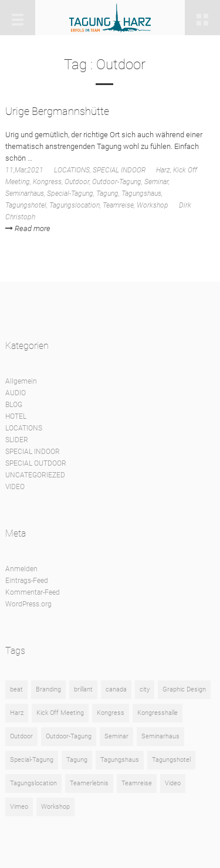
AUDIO (16, 393)
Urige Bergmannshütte (57, 111)
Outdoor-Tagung (117, 182)
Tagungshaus (141, 194)
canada (116, 689)
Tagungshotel (26, 205)
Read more (28, 228)
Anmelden (21, 569)
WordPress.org (28, 604)
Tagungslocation (75, 205)
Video (173, 783)
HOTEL (16, 416)
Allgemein (21, 381)
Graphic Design (184, 689)
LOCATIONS (72, 170)
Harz (163, 170)
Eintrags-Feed (27, 581)
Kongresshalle (158, 713)
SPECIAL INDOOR (119, 170)
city (145, 689)
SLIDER (17, 440)
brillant (83, 689)
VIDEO (15, 487)
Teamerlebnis (89, 783)
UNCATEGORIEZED (35, 475)
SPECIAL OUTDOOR (36, 463)
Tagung (107, 194)
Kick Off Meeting (60, 713)
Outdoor (77, 182)
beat (16, 689)
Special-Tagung (70, 194)
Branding (48, 689)
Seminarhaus (25, 194)
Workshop (153, 205)
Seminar (156, 182)
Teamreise (118, 205)
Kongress (47, 182)
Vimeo (19, 807)
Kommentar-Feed (33, 592)
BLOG (14, 405)
